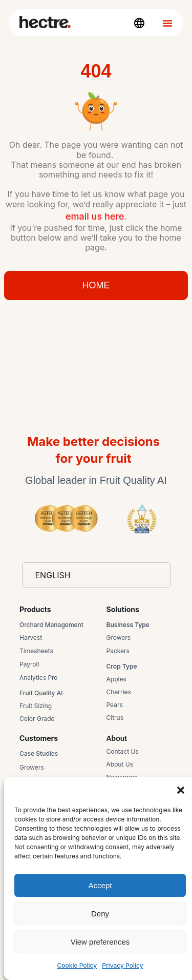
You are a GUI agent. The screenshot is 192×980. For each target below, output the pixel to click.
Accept (100, 885)
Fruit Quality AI (41, 693)
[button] (181, 790)
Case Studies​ (39, 753)
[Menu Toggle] (167, 23)
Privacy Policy (122, 965)
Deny (100, 914)
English (53, 575)
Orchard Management (51, 625)
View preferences (100, 942)
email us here (95, 216)
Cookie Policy (77, 965)
